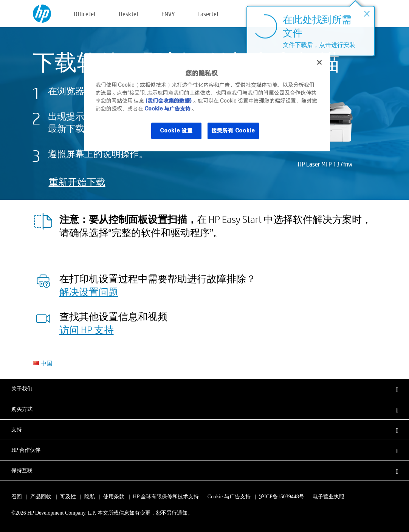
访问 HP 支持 (87, 330)
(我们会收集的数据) (168, 101)
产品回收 (41, 497)
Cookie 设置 (176, 131)
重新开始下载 (77, 182)
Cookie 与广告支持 (229, 497)
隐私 (90, 497)
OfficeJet (85, 14)
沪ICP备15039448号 (282, 497)
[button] (204, 389)
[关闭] (319, 62)
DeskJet (129, 14)
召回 (17, 497)
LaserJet (208, 14)
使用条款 (114, 497)
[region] (207, 102)
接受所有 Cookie (233, 131)
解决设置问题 (89, 292)
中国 (46, 363)
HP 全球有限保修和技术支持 (166, 497)
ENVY (168, 14)
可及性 (68, 497)
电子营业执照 (328, 497)
